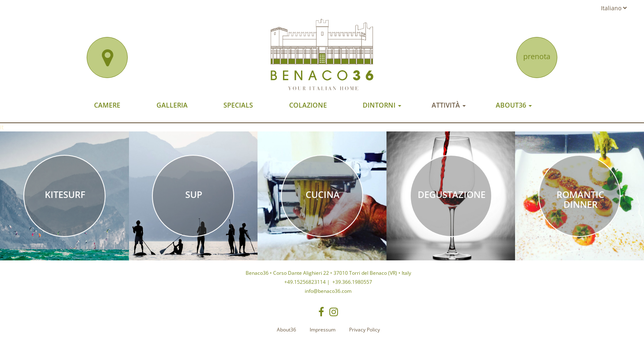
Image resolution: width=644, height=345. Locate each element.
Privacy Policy (365, 330)
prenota (537, 56)
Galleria (172, 105)
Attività (449, 105)
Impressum (323, 330)
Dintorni (382, 105)
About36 (514, 105)
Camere (107, 105)
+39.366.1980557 (352, 282)
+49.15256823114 (305, 282)
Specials (238, 105)
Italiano (614, 8)
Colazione (308, 105)
